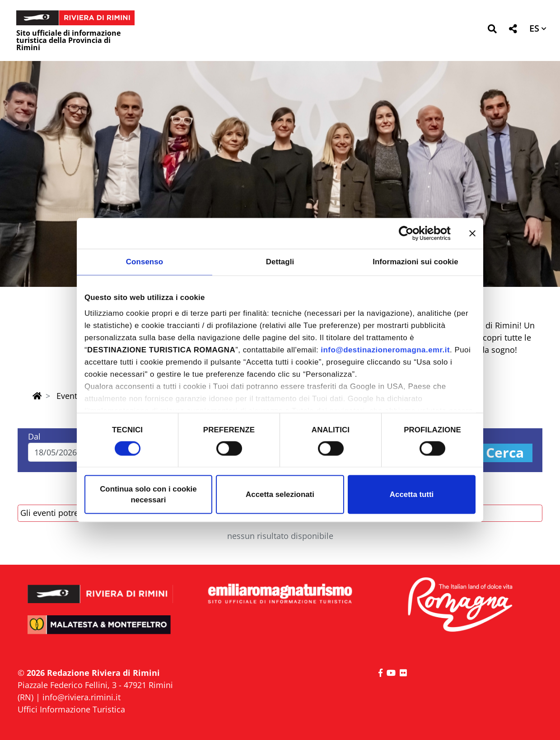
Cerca (505, 453)
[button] (492, 30)
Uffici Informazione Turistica (71, 709)
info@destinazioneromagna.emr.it (385, 350)
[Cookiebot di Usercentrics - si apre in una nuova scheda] (411, 233)
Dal (34, 436)
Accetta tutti (412, 494)
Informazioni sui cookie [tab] (415, 262)
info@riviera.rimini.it (82, 697)
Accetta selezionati (280, 494)
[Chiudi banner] (472, 233)
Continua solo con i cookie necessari (148, 494)
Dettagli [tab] (280, 262)
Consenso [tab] (145, 262)
